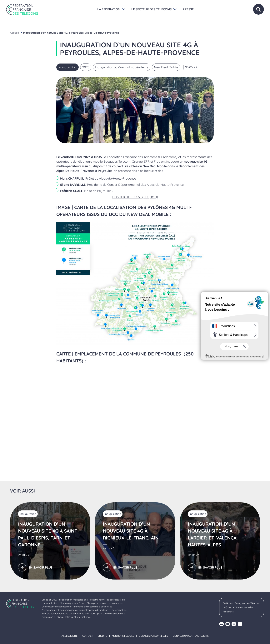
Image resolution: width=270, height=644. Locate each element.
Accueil (14, 33)
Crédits (102, 636)
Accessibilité (70, 636)
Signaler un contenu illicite (191, 636)
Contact (88, 636)
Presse (188, 9)
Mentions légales (123, 636)
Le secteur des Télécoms (151, 9)
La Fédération (109, 9)
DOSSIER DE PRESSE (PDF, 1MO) (135, 197)
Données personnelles (153, 636)
